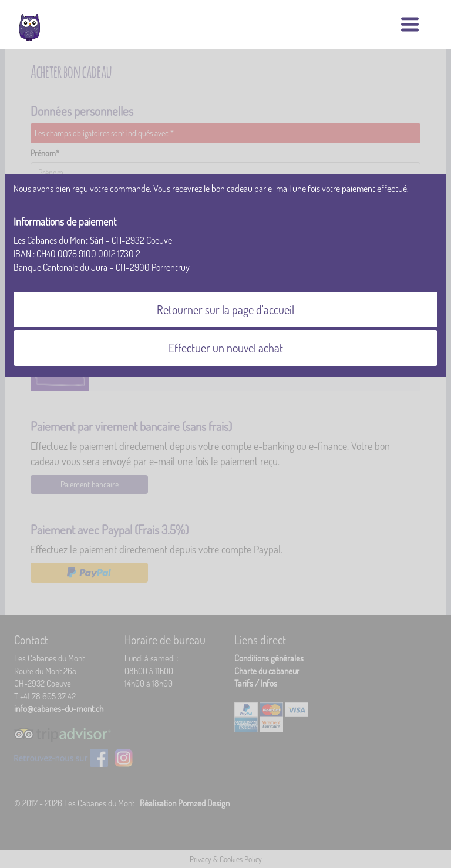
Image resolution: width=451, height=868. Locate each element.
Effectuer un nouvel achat (226, 348)
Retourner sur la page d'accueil (225, 309)
